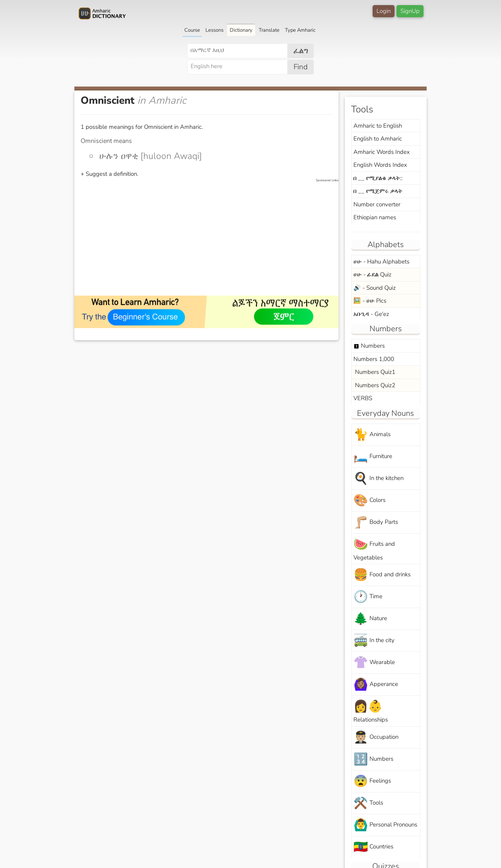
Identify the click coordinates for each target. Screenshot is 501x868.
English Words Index (380, 165)
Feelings (372, 781)
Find (301, 67)
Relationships (371, 711)
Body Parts (376, 522)
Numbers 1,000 (374, 359)
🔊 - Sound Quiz (375, 288)
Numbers (369, 346)
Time (368, 597)
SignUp (410, 11)
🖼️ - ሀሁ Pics (370, 301)
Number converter (377, 204)
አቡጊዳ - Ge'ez (371, 314)
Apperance (376, 685)
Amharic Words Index (382, 152)
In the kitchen (378, 479)
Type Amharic (300, 30)
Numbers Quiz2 (374, 385)
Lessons (214, 30)
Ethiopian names (375, 217)
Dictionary (241, 30)
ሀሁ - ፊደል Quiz (372, 274)
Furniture (373, 457)
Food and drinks (382, 575)
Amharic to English (378, 126)
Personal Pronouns (385, 825)
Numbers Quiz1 (374, 372)
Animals (372, 435)
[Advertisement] (210, 238)
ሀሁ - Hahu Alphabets (381, 262)
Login (384, 11)
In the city (374, 641)
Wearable (374, 663)
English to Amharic (378, 139)
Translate (269, 30)
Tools (368, 803)
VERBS (363, 398)
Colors (369, 501)
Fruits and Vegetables (374, 549)
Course (192, 30)
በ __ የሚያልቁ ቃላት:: (378, 178)
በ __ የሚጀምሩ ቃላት (378, 191)
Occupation (376, 737)
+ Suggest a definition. (109, 174)
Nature (370, 619)
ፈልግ (301, 51)
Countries (373, 847)
